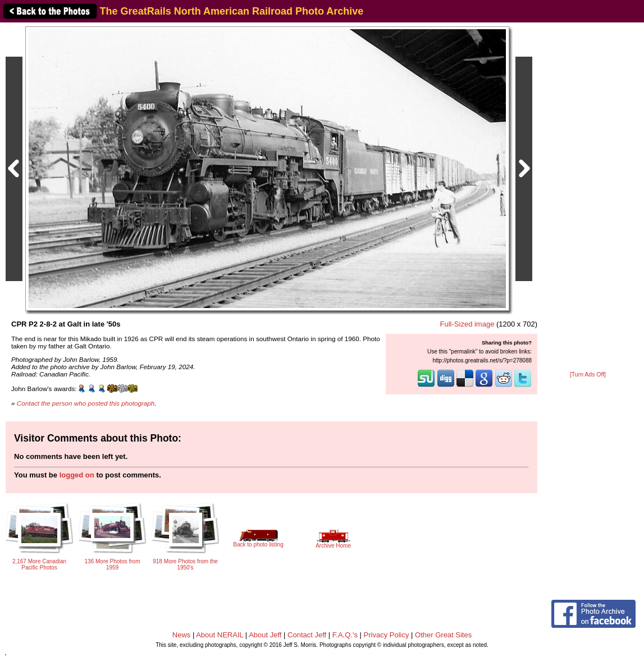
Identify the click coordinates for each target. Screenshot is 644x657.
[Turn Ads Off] (588, 375)
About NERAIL (220, 635)
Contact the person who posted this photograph (86, 403)
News (182, 635)
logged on (77, 475)
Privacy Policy (387, 635)
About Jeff (265, 635)
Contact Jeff (307, 635)
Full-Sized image (467, 324)
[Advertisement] (588, 197)
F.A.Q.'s (345, 635)
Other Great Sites (443, 635)
